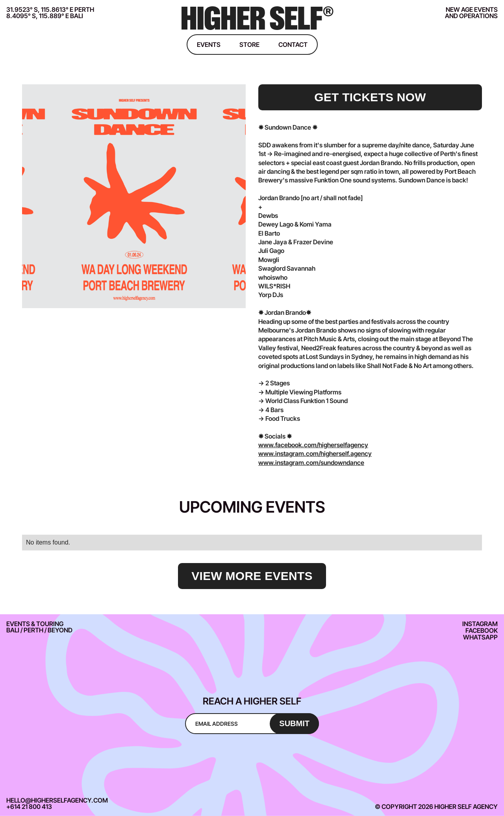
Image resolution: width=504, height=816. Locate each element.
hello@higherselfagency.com (57, 800)
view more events (252, 576)
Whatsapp (480, 637)
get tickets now (370, 97)
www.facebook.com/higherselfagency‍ (313, 445)
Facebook (482, 630)
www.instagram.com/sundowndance (311, 463)
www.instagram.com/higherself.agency (315, 454)
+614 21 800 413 (29, 807)
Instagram (480, 624)
